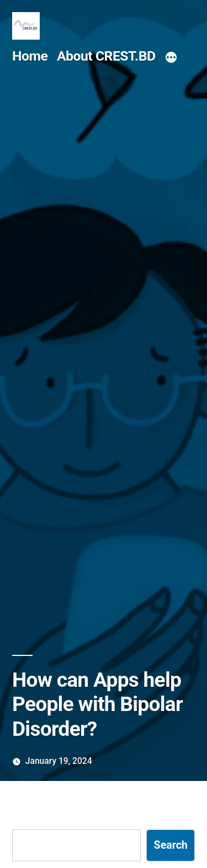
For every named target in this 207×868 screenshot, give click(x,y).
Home (30, 56)
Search (171, 845)
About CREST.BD (106, 56)
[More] (171, 58)
